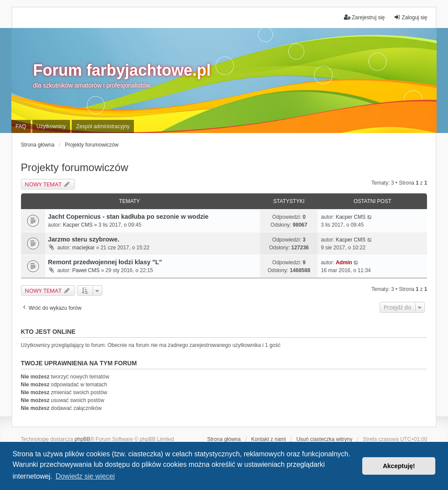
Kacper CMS (78, 225)
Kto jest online (48, 332)
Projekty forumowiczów (75, 167)
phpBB (82, 439)
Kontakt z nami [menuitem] (268, 439)
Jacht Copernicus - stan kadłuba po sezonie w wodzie (128, 217)
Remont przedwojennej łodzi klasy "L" (105, 262)
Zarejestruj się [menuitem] (364, 17)
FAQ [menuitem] (21, 126)
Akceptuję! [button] (399, 466)
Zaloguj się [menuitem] (410, 17)
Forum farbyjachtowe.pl (122, 70)
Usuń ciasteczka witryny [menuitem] (324, 439)
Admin (344, 262)
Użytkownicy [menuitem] (51, 126)
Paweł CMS (86, 270)
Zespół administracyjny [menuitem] (103, 126)
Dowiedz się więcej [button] (85, 476)
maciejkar (83, 248)
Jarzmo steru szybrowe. (84, 239)
